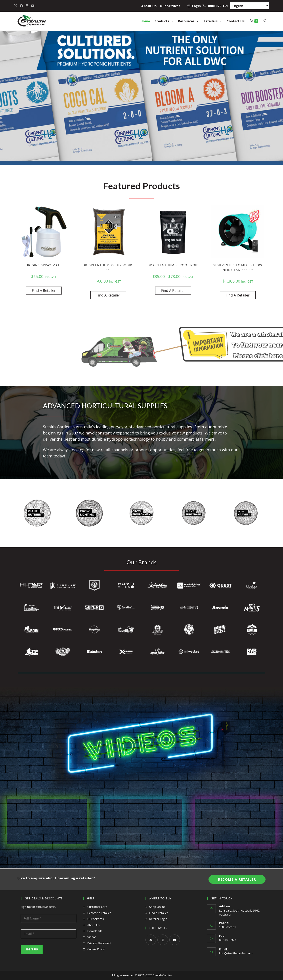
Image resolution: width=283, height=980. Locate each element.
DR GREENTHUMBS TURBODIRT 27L (108, 267)
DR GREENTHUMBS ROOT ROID (173, 265)
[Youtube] (175, 940)
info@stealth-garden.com (236, 953)
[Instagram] (163, 940)
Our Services (170, 6)
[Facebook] (151, 940)
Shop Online (157, 907)
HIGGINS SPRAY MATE (44, 265)
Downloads (95, 931)
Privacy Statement (99, 943)
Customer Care (97, 907)
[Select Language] (250, 6)
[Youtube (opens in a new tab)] (33, 6)
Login (196, 6)
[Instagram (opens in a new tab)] (27, 6)
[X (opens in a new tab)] (16, 6)
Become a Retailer (99, 913)
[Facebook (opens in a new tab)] (21, 6)
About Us (149, 6)
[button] (5, 97)
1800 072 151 (218, 6)
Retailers (213, 21)
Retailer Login (158, 919)
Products (164, 21)
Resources (188, 21)
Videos (92, 937)
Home (145, 21)
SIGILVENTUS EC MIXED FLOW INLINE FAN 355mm (238, 267)
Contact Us (236, 21)
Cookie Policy (96, 949)
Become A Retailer (237, 879)
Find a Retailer (159, 913)
